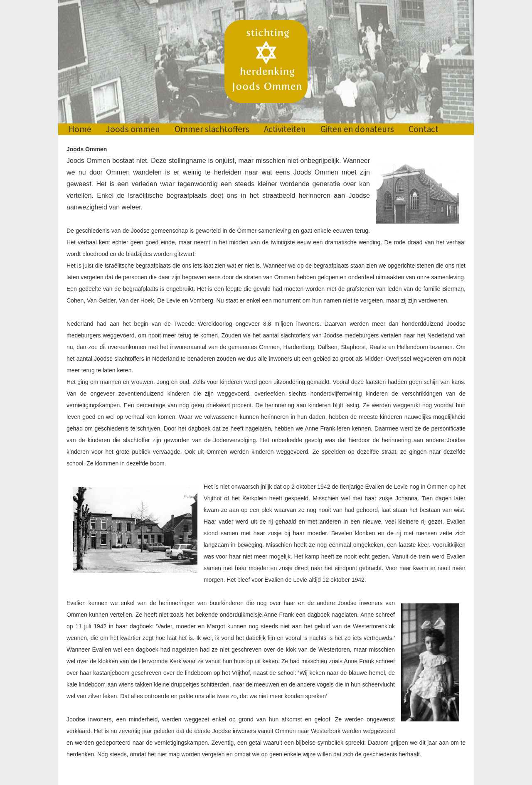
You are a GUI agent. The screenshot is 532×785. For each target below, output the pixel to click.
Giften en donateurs (357, 129)
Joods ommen (133, 129)
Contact (424, 129)
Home (80, 129)
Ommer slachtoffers (212, 129)
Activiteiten (285, 129)
